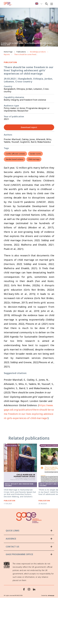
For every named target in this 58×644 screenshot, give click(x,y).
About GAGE (11, 535)
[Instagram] (29, 596)
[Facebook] (24, 596)
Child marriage (34, 159)
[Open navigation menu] (52, 4)
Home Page (8, 52)
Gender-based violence (15, 159)
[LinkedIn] (34, 596)
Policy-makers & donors (17, 546)
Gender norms (36, 154)
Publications (21, 52)
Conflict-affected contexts (15, 154)
